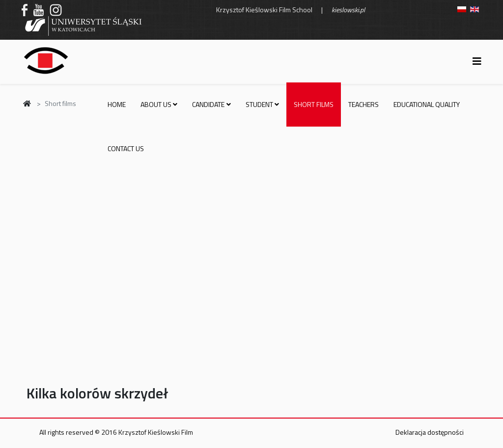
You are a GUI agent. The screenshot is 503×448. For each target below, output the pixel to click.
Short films (314, 104)
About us (156, 104)
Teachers (363, 104)
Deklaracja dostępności (430, 432)
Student (259, 104)
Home (117, 104)
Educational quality (427, 104)
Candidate (208, 104)
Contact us (126, 148)
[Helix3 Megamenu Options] (477, 61)
